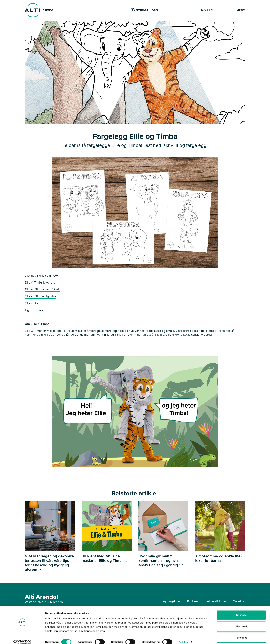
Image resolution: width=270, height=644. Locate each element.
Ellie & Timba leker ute (40, 282)
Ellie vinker (32, 303)
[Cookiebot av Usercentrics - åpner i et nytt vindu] (22, 637)
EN (211, 10)
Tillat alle (241, 610)
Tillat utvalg (241, 621)
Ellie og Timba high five (40, 296)
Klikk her (224, 331)
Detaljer (183, 637)
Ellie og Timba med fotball (42, 289)
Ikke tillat (241, 633)
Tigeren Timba (35, 310)
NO (203, 10)
